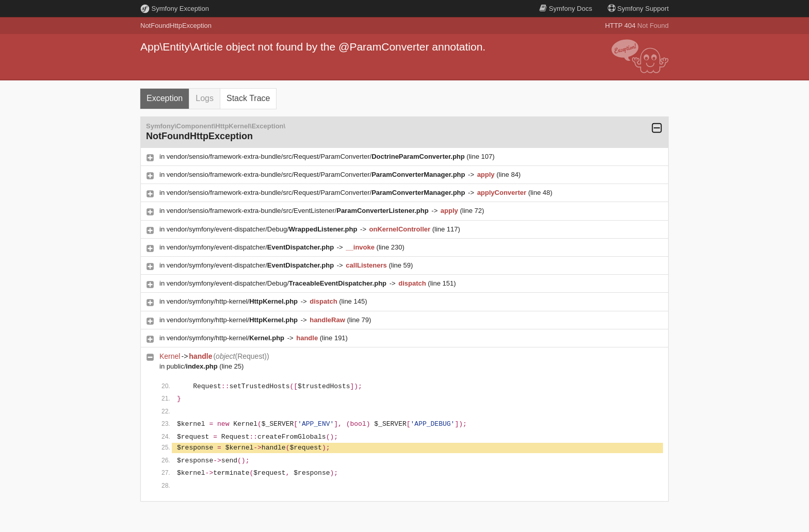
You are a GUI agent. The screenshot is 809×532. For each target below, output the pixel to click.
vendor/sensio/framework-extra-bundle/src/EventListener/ (299, 211)
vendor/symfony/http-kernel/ (233, 301)
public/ (193, 366)
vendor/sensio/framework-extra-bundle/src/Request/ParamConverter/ (317, 156)
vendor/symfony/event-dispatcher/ (251, 247)
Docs (565, 9)
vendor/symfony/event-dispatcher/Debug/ (263, 229)
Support (638, 9)
